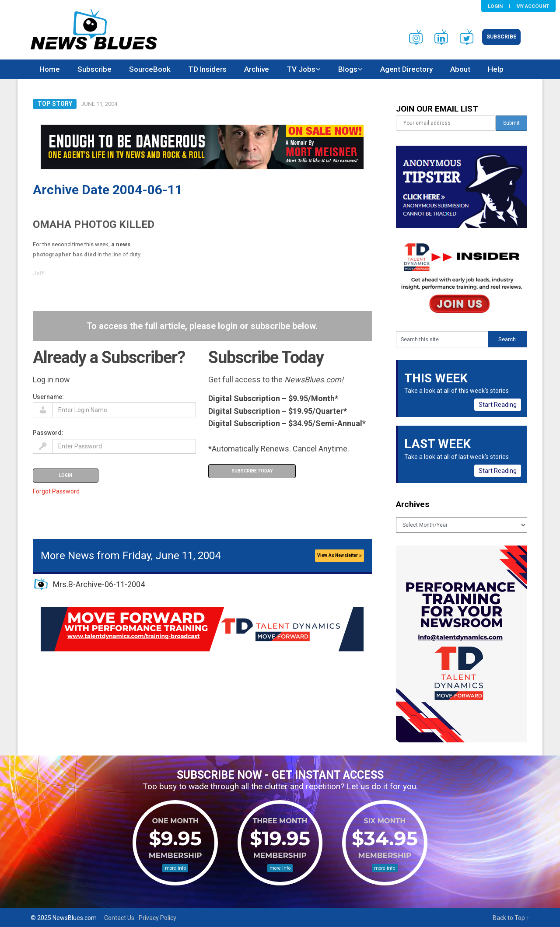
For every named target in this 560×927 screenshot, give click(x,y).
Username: (48, 397)
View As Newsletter (339, 555)
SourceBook (150, 69)
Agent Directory (406, 69)
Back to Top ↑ (511, 918)
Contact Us (119, 918)
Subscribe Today (252, 471)
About (460, 69)
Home (50, 69)
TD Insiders (207, 69)
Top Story (55, 104)
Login (495, 6)
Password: (48, 433)
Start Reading (498, 405)
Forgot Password (56, 491)
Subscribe (501, 37)
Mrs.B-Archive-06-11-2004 (99, 584)
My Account (533, 6)
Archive (257, 69)
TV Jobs (301, 69)
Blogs (348, 69)
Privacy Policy (157, 918)
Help (496, 69)
